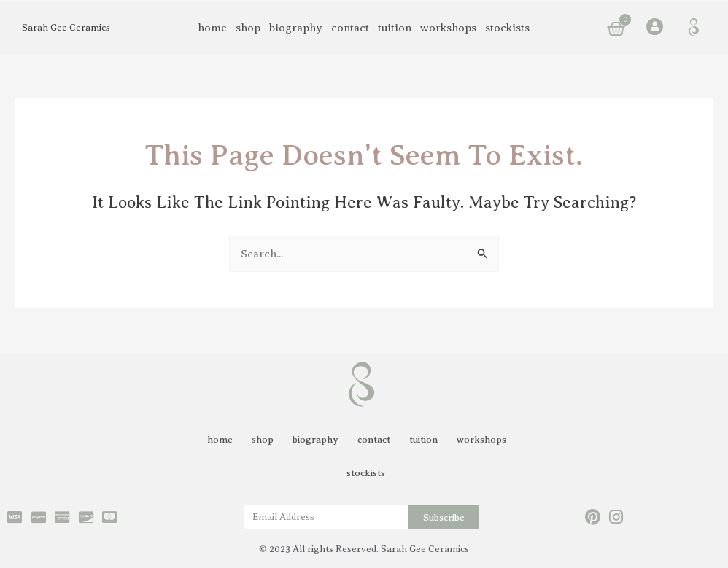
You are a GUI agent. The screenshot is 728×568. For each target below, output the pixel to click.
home (212, 28)
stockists (507, 28)
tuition (395, 28)
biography (296, 28)
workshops (448, 28)
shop (248, 28)
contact (350, 28)
